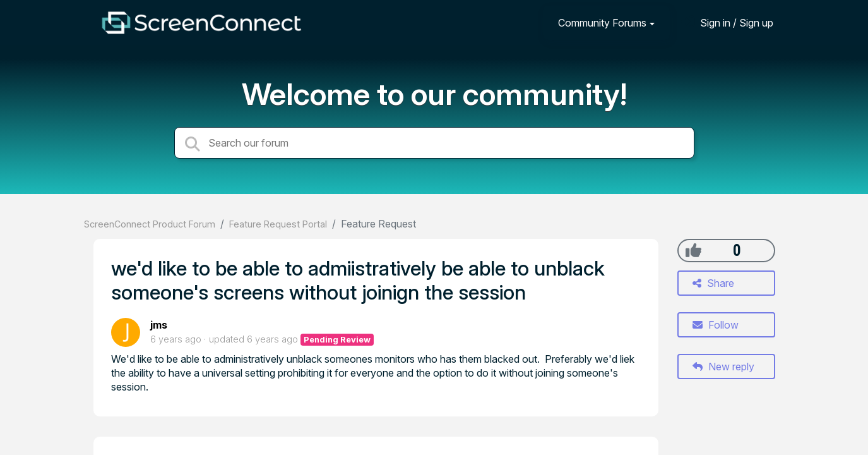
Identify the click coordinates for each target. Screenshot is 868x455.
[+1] (693, 250)
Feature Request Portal (278, 224)
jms (159, 325)
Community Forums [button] (602, 23)
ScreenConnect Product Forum (150, 224)
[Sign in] (727, 22)
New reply (723, 367)
